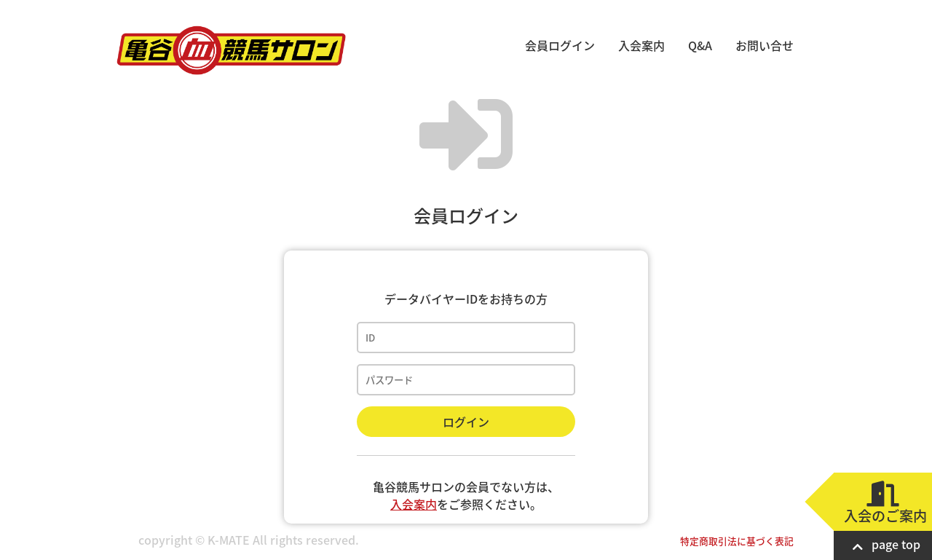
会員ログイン (560, 45)
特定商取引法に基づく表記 (737, 541)
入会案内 (641, 45)
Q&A (700, 45)
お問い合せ (765, 45)
